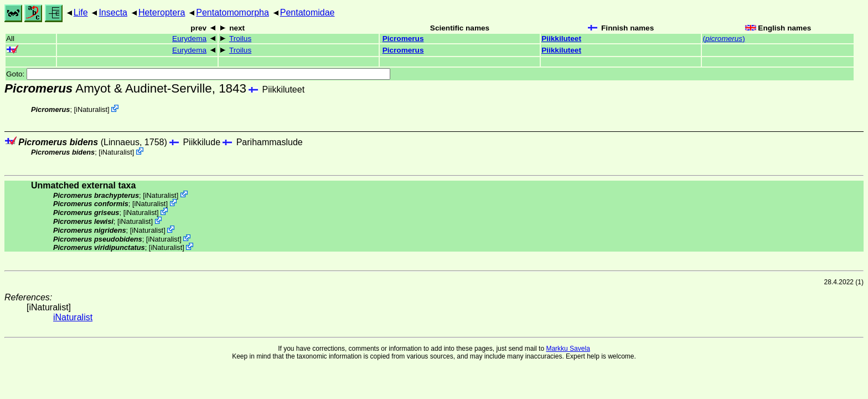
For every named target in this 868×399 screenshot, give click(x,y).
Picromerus (403, 39)
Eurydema (189, 39)
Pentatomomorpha (232, 12)
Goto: (198, 74)
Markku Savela (568, 349)
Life (81, 12)
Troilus (240, 39)
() (724, 39)
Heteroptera (162, 12)
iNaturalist (92, 109)
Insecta (113, 12)
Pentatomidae (308, 12)
